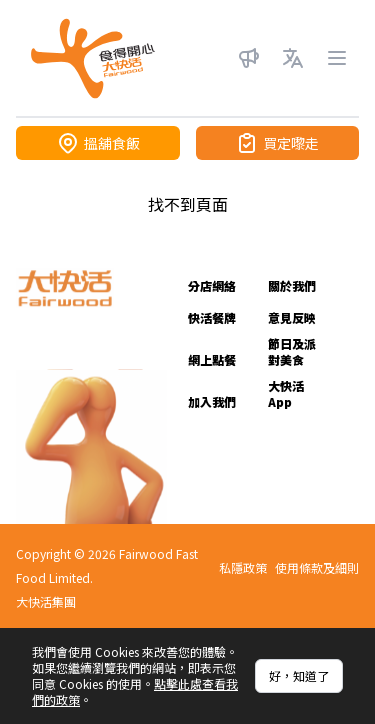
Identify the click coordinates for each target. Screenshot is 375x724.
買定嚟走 (277, 143)
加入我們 (212, 402)
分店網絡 (212, 286)
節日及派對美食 (292, 352)
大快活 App (286, 394)
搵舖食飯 (98, 143)
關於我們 (292, 286)
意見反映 (292, 318)
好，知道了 (299, 675)
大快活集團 (46, 601)
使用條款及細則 (317, 568)
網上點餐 (212, 360)
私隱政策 (243, 568)
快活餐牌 (212, 318)
